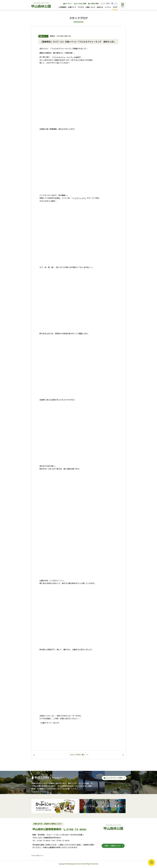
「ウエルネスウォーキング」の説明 (65, 57)
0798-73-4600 (76, 829)
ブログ (115, 7)
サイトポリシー (37, 855)
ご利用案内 (62, 7)
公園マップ (72, 7)
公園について (90, 7)
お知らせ (100, 7)
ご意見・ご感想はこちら (112, 846)
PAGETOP (151, 863)
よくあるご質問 (80, 4)
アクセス (81, 7)
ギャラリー (68, 4)
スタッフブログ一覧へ (77, 755)
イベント (108, 7)
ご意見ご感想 (93, 4)
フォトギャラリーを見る (113, 778)
